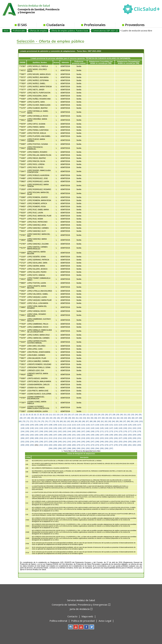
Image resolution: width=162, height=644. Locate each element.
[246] (88, 442)
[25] (103, 415)
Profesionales (95, 25)
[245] (83, 442)
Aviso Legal (105, 621)
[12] (54, 415)
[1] (21, 415)
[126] (134, 425)
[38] (29, 418)
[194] (88, 435)
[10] (47, 415)
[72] (31, 421)
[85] (80, 421)
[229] (130, 438)
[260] (32, 445)
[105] (37, 425)
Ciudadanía (55, 25)
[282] (134, 445)
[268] (69, 445)
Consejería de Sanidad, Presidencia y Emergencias (80, 605)
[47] (62, 418)
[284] (51, 448)
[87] (87, 421)
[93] (110, 421)
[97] (125, 421)
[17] (73, 415)
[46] (58, 418)
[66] (133, 418)
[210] (41, 438)
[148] (116, 428)
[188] (60, 435)
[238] (51, 442)
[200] (116, 435)
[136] (60, 428)
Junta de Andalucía (80, 609)
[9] (44, 415)
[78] (54, 421)
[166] (78, 431)
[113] (74, 425)
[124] (125, 425)
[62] (118, 418)
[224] (106, 438)
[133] (46, 428)
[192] (78, 435)
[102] (23, 425)
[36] (21, 418)
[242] (69, 442)
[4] (30, 415)
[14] (62, 415)
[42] (43, 418)
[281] (130, 445)
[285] (55, 448)
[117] (93, 425)
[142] (88, 428)
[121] (111, 425)
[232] (23, 442)
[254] (125, 442)
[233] (27, 442)
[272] (88, 445)
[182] (32, 435)
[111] (64, 425)
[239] (55, 442)
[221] (93, 438)
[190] (69, 435)
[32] (129, 415)
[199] (111, 435)
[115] (83, 425)
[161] (55, 431)
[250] (106, 442)
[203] (130, 435)
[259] (27, 445)
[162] (60, 431)
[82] (69, 421)
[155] (27, 431)
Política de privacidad (83, 621)
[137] (64, 428)
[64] (126, 418)
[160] (51, 431)
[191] (74, 435)
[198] (106, 435)
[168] (88, 431)
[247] (93, 442)
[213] (55, 438)
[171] (102, 431)
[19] (80, 415)
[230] (134, 438)
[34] (136, 415)
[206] (23, 438)
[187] (55, 435)
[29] (118, 415)
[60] (111, 418)
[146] (106, 428)
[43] (47, 418)
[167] (83, 431)
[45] (55, 418)
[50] (73, 418)
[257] (139, 442)
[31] (125, 415)
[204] (134, 435)
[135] (55, 428)
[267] (64, 445)
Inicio (6, 31)
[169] (93, 431)
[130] (32, 428)
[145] (102, 428)
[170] (97, 431)
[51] (77, 418)
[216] (69, 438)
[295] (102, 448)
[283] (139, 445)
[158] (41, 431)
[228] (125, 438)
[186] (51, 435)
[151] (130, 428)
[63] (122, 418)
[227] (120, 438)
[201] (120, 435)
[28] (114, 415)
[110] (60, 425)
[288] (69, 448)
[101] (141, 421)
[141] (83, 428)
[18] (77, 415)
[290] (78, 448)
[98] (128, 421)
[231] (139, 438)
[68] (140, 418)
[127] (139, 425)
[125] (130, 425)
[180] (23, 435)
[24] (99, 415)
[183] (37, 435)
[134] (51, 428)
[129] (27, 428)
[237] (46, 442)
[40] (36, 418)
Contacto (72, 616)
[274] (97, 445)
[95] (117, 421)
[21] (88, 415)
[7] (38, 415)
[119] (102, 425)
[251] (111, 442)
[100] (136, 421)
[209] (37, 438)
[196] (97, 435)
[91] (102, 421)
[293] (93, 448)
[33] (133, 415)
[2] (24, 415)
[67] (137, 418)
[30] (121, 415)
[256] (134, 442)
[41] (40, 418)
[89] (95, 421)
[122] (116, 425)
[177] (130, 431)
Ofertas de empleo (38, 31)
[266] (60, 445)
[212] (51, 438)
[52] (81, 418)
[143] (93, 428)
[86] (84, 421)
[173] (111, 431)
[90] (99, 421)
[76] (46, 421)
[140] (78, 428)
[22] (92, 415)
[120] (106, 425)
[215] (64, 438)
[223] (102, 438)
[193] (83, 435)
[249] (102, 442)
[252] (116, 442)
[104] (32, 425)
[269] (74, 445)
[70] (24, 421)
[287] (64, 448)
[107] (46, 425)
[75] (43, 421)
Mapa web (87, 616)
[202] (125, 435)
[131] (37, 428)
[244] (78, 442)
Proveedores (135, 25)
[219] (83, 438)
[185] (46, 435)
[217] (74, 438)
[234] (32, 442)
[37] (25, 418)
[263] (46, 445)
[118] (97, 425)
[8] (41, 415)
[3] (27, 415)
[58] (103, 418)
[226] (116, 438)
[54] (88, 418)
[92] (106, 421)
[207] (27, 438)
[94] (114, 421)
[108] (51, 425)
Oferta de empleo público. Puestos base (70, 31)
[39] (32, 418)
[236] (41, 442)
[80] (61, 421)
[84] (76, 421)
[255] (130, 442)
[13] (58, 415)
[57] (99, 418)
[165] (74, 431)
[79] (58, 421)
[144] (97, 428)
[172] (106, 431)
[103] (27, 425)
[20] (84, 415)
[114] (78, 425)
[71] (28, 421)
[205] (139, 435)
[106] (41, 425)
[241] (64, 442)
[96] (121, 421)
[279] (120, 445)
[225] (111, 438)
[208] (32, 438)
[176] (125, 431)
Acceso (56, 62)
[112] (69, 425)
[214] (60, 438)
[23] (95, 415)
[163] (64, 431)
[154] (23, 431)
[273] (93, 445)
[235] (37, 442)
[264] (51, 445)
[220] (88, 438)
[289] (74, 448)
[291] (83, 448)
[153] (139, 428)
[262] (41, 445)
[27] (110, 415)
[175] (120, 431)
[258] (23, 445)
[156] (32, 431)
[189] (64, 435)
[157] (37, 431)
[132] (41, 428)
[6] (35, 415)
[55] (92, 418)
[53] (85, 418)
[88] (91, 421)
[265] (55, 445)
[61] (114, 418)
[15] (65, 415)
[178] (134, 431)
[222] (97, 438)
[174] (116, 431)
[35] (140, 415)
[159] (46, 431)
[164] (69, 431)
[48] (66, 418)
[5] (32, 415)
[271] (83, 445)
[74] (39, 421)
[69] (20, 421)
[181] (27, 435)
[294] (97, 448)
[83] (72, 421)
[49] (70, 418)
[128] (23, 428)
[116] (88, 425)
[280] (125, 445)
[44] (51, 418)
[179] (139, 431)
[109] (55, 425)
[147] (111, 428)
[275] (102, 445)
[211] (46, 438)
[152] (134, 428)
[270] (78, 445)
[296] (106, 448)
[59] (107, 418)
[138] (69, 428)
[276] (106, 445)
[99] (132, 421)
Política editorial (58, 621)
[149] (120, 428)
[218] (78, 438)
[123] (120, 425)
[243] (74, 442)
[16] (69, 415)
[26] (106, 415)
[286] (60, 448)
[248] (97, 442)
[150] (125, 428)
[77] (50, 421)
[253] (120, 442)
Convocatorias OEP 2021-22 (105, 31)
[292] (88, 448)
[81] (65, 421)
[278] (116, 445)
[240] (60, 442)
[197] (102, 435)
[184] (41, 435)
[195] (93, 435)
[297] (111, 448)
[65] (129, 418)
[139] (74, 428)
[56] (96, 418)
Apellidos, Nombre (40, 62)
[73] (35, 421)
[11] (50, 415)
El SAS (22, 25)
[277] (111, 445)
